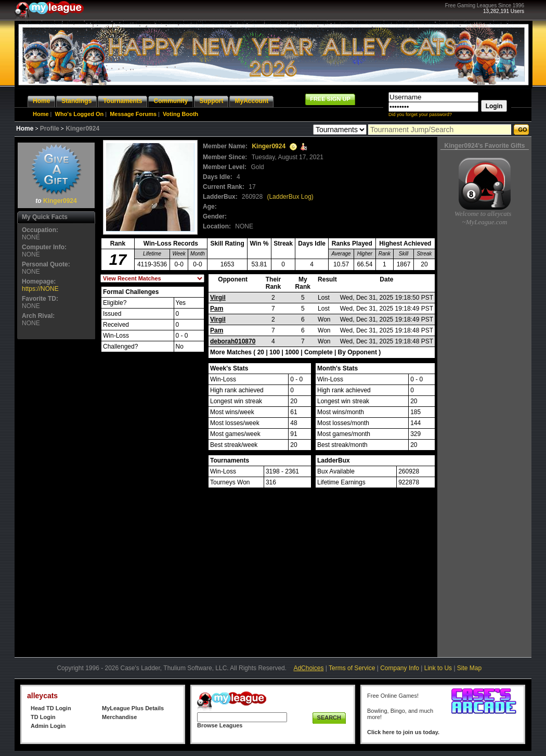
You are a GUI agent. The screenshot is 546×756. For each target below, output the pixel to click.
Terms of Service (352, 668)
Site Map (469, 668)
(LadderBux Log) (290, 197)
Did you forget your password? (420, 114)
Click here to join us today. (403, 732)
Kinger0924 (60, 201)
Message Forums (133, 114)
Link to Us (438, 668)
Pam (217, 309)
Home (41, 114)
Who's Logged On (80, 114)
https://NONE (40, 289)
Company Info (400, 668)
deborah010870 (233, 341)
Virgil (218, 298)
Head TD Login (51, 708)
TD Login (43, 717)
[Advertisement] (56, 498)
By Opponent (357, 352)
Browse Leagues (220, 725)
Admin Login (48, 726)
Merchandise (119, 717)
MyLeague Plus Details (133, 708)
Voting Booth (180, 114)
